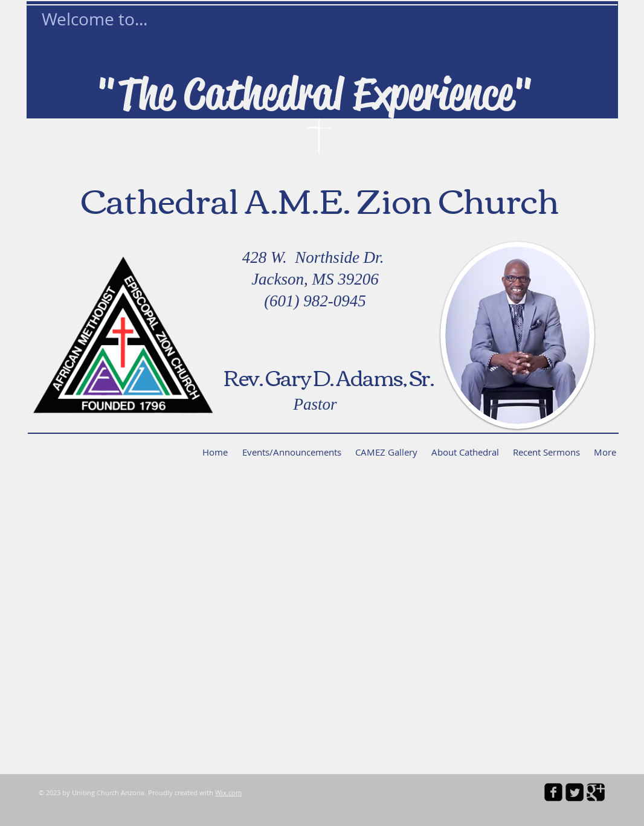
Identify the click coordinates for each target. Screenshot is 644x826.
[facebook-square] (553, 792)
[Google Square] (596, 792)
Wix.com (228, 792)
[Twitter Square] (575, 792)
